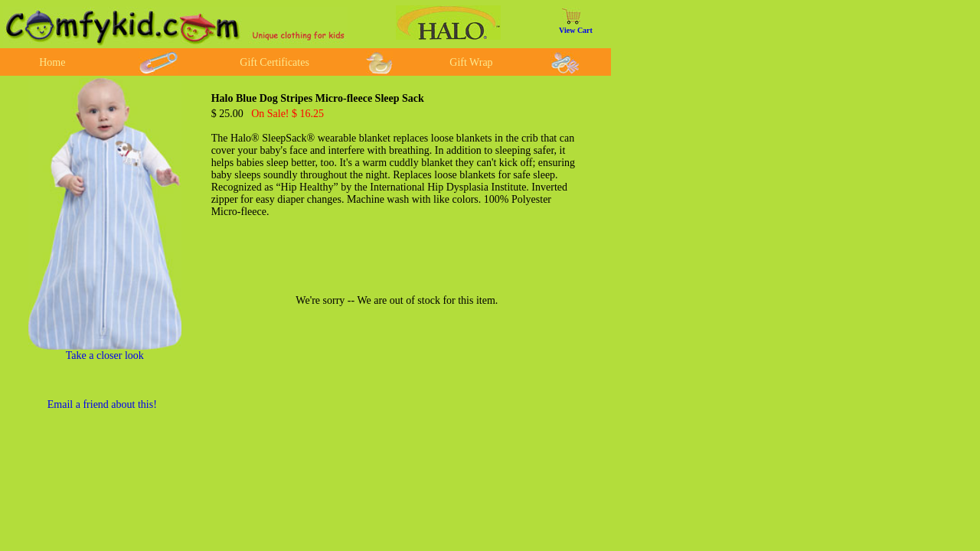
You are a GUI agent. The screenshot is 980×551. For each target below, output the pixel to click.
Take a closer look (105, 355)
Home (52, 62)
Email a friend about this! (102, 404)
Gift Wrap (471, 62)
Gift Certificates (274, 62)
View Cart (576, 30)
